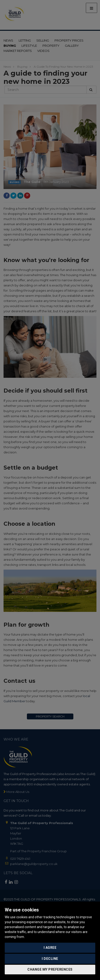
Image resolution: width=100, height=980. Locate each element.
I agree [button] (50, 948)
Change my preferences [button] (50, 969)
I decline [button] (50, 959)
